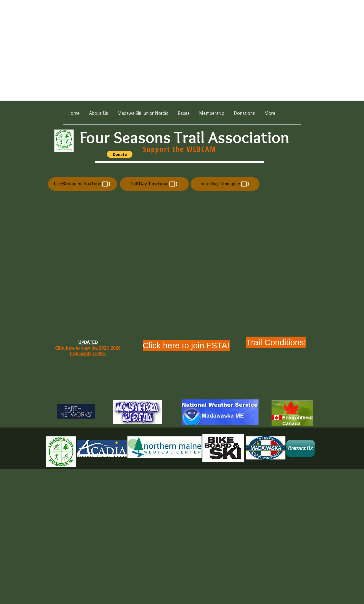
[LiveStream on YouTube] (82, 184)
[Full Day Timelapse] (154, 184)
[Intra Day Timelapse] (225, 184)
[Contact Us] (301, 448)
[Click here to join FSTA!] (186, 345)
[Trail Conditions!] (276, 342)
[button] (184, 115)
